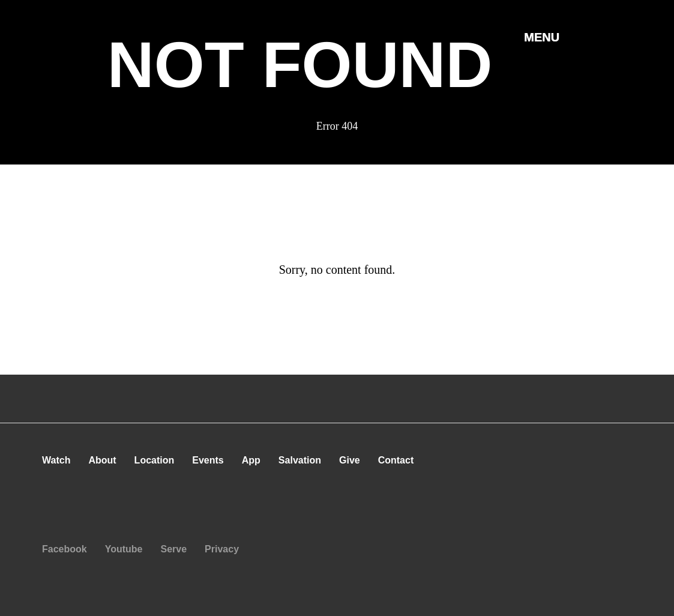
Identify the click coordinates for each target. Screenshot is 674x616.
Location (155, 460)
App (251, 460)
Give (350, 460)
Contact (396, 460)
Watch (56, 460)
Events (208, 460)
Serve (174, 549)
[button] (542, 37)
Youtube (124, 549)
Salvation (300, 460)
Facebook (65, 549)
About (102, 460)
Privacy (222, 549)
